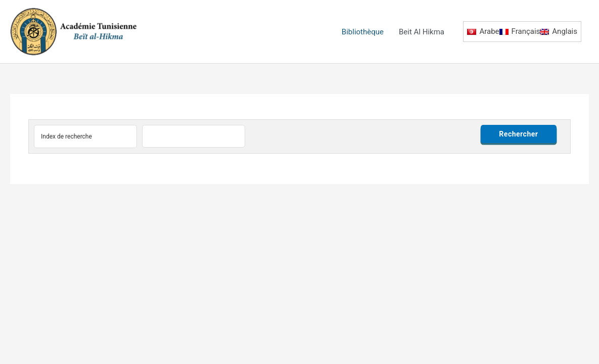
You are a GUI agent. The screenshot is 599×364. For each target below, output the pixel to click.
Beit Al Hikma (422, 32)
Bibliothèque (363, 32)
